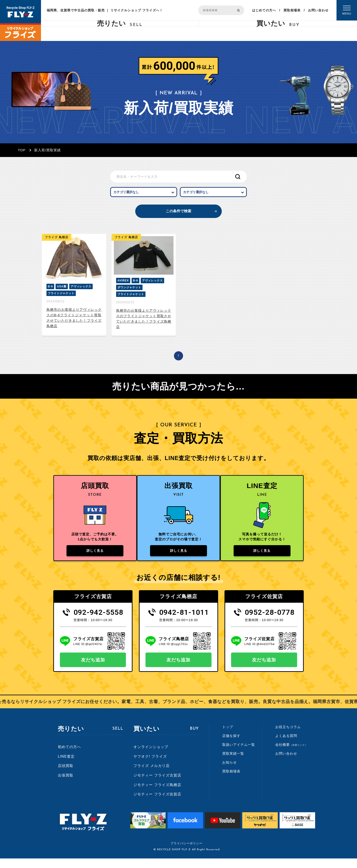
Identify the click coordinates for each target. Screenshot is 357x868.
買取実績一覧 (233, 763)
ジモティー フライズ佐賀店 (157, 804)
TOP (22, 150)
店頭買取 (66, 776)
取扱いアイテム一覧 (239, 754)
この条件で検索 (179, 215)
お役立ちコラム (288, 736)
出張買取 (66, 785)
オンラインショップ (151, 756)
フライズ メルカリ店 (151, 776)
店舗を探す (231, 745)
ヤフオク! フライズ (150, 766)
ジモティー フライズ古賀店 (157, 785)
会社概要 (291, 754)
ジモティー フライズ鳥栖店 (157, 794)
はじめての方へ (264, 10)
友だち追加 (93, 669)
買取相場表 (292, 10)
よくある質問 (286, 745)
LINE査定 (66, 766)
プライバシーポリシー (186, 853)
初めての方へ (69, 756)
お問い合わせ (318, 10)
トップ (228, 736)
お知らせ (229, 772)
